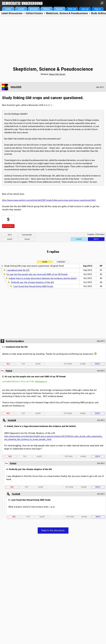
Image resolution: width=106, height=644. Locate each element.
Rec (8, 364)
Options (68, 364)
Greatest (34, 9)
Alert (10, 239)
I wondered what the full (18, 270)
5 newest (61, 262)
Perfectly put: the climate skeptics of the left (32, 282)
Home (8, 9)
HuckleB (12, 420)
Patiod (9, 371)
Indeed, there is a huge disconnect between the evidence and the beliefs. (43, 278)
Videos (47, 9)
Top (23, 364)
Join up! (85, 9)
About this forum (57, 74)
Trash (27, 239)
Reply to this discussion (53, 530)
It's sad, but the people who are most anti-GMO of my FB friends (37, 274)
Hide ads (72, 9)
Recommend (8, 226)
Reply (96, 239)
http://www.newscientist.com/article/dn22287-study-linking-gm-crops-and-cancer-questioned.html (49, 200)
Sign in (98, 9)
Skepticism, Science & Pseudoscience (67, 13)
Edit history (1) (41, 381)
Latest (21, 9)
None (45, 262)
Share (79, 239)
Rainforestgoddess (15, 341)
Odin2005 (16, 87)
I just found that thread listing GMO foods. (33, 286)
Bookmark (27, 235)
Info (10, 235)
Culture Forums (34, 13)
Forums (59, 9)
